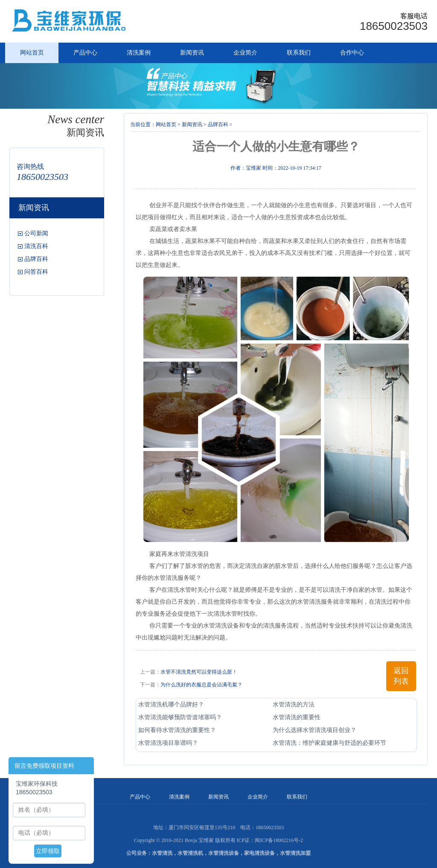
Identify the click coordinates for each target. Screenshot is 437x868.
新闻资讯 (192, 53)
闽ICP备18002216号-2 (279, 840)
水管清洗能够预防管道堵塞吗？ (180, 717)
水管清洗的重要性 (297, 717)
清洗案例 (139, 53)
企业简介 (245, 53)
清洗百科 (36, 246)
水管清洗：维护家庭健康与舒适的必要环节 (329, 743)
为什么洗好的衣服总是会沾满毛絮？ (201, 685)
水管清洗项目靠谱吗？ (168, 743)
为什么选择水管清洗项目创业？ (315, 730)
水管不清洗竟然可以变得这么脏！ (199, 672)
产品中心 (85, 53)
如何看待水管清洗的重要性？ (177, 730)
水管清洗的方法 (294, 705)
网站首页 (32, 53)
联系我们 (299, 53)
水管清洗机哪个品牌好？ (171, 705)
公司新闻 (36, 233)
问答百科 (36, 272)
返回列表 (401, 676)
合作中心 (352, 53)
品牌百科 (36, 259)
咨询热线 (30, 166)
